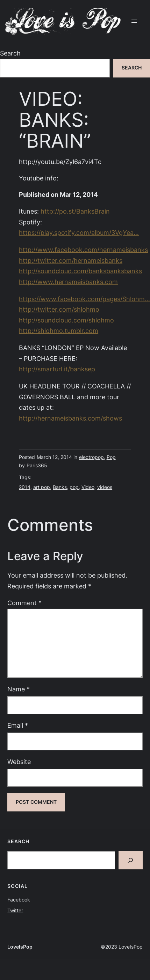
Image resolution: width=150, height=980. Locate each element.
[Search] (131, 860)
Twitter (15, 911)
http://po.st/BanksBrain (75, 211)
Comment (24, 603)
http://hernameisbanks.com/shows (70, 418)
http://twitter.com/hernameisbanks (71, 261)
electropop (91, 457)
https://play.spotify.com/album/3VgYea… (79, 233)
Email (18, 725)
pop (74, 487)
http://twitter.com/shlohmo (59, 309)
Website (19, 762)
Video (88, 487)
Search (10, 53)
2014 (25, 487)
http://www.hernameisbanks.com (68, 282)
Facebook (19, 900)
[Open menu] (134, 21)
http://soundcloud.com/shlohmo (66, 320)
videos (105, 487)
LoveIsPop (20, 947)
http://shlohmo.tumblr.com (59, 331)
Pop (111, 457)
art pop (42, 487)
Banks (60, 487)
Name (19, 689)
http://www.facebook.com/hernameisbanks (83, 250)
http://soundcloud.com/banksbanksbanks (80, 271)
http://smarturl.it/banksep (57, 369)
